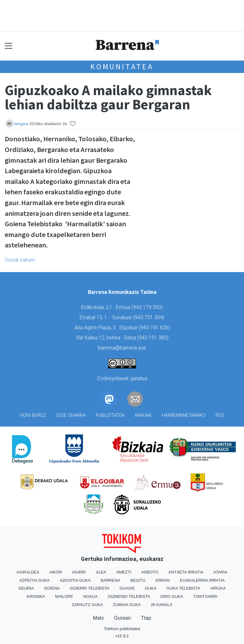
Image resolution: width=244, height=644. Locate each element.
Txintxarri (205, 596)
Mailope (64, 596)
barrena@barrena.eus (122, 348)
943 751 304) (149, 317)
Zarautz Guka (87, 605)
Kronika (36, 596)
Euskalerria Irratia (202, 580)
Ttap (146, 618)
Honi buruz (33, 415)
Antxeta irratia (186, 572)
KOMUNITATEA (122, 67)
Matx (98, 618)
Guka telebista (183, 588)
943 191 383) (154, 338)
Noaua (90, 596)
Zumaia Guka (127, 605)
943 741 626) (155, 328)
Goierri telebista (90, 588)
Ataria (220, 572)
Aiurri (79, 572)
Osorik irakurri (20, 260)
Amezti (124, 572)
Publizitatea (110, 415)
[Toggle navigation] (9, 46)
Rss (220, 415)
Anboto (150, 572)
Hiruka (218, 588)
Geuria (26, 588)
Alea (101, 572)
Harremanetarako (184, 415)
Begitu (138, 580)
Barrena (111, 580)
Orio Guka (172, 596)
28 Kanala (162, 605)
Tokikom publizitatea (122, 629)
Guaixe (127, 588)
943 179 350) (148, 307)
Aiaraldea (28, 572)
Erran (163, 580)
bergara (21, 124)
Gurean (122, 618)
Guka (151, 588)
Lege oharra (71, 415)
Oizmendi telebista (129, 596)
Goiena (52, 588)
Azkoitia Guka (75, 580)
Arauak (143, 415)
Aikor (56, 572)
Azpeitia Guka (34, 580)
